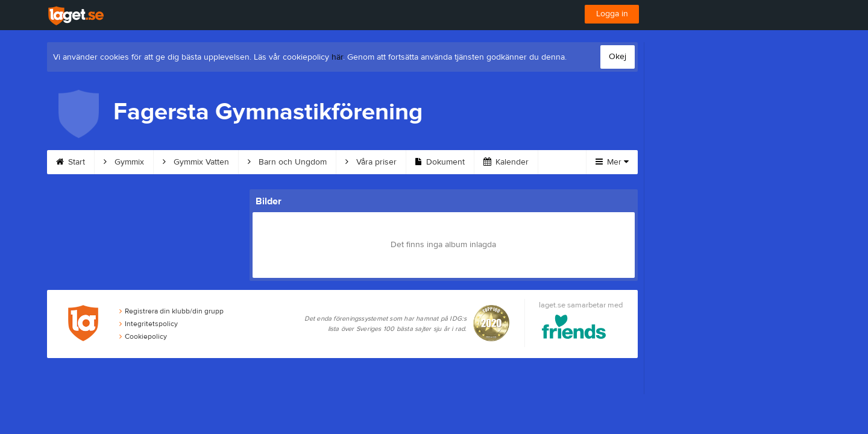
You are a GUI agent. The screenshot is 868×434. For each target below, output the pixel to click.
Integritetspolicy (149, 324)
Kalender (506, 162)
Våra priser (371, 162)
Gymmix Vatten (196, 162)
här (337, 57)
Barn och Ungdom (287, 162)
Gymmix (124, 162)
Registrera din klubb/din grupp (171, 311)
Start (71, 162)
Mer (612, 162)
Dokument (440, 162)
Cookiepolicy (143, 336)
